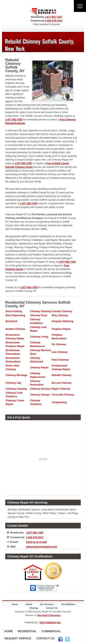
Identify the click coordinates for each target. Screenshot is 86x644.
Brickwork (12, 321)
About (29, 604)
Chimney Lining (39, 337)
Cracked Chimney (62, 311)
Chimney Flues (39, 315)
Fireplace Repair (61, 329)
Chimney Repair (39, 368)
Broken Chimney (15, 329)
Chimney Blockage (16, 375)
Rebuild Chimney (62, 375)
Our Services (47, 604)
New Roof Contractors (49, 615)
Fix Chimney (59, 344)
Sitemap (34, 608)
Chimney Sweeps (40, 395)
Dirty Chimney (60, 315)
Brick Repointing (15, 315)
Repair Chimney (61, 389)
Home (15, 604)
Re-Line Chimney (62, 383)
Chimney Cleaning (16, 389)
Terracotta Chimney (63, 395)
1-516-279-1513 (54, 21)
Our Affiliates (68, 604)
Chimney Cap (13, 383)
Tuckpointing (59, 402)
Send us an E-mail (36, 542)
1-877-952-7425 (53, 17)
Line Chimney (60, 352)
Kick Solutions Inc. (50, 623)
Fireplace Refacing (62, 321)
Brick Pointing (14, 311)
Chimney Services (40, 389)
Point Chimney (60, 360)
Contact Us (52, 608)
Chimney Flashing (40, 311)
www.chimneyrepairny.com (41, 547)
